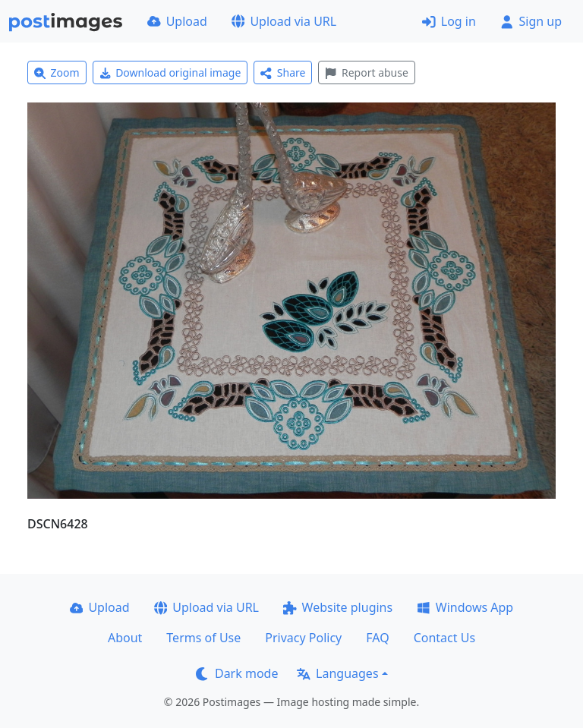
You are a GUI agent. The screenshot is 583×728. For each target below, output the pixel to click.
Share (283, 72)
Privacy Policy (303, 638)
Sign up (531, 21)
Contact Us (444, 638)
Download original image (170, 72)
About (125, 638)
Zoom (57, 72)
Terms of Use (203, 638)
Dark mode (237, 673)
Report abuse (366, 72)
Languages (337, 673)
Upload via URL (284, 21)
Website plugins (338, 607)
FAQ (377, 638)
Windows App (465, 607)
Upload (177, 21)
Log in (449, 21)
